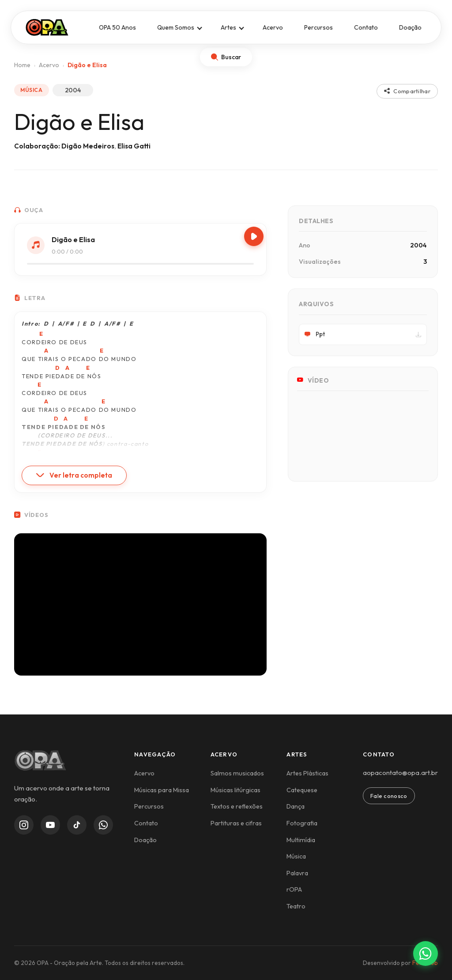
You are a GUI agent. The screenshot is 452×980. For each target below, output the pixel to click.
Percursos (318, 27)
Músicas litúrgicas (235, 790)
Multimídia (301, 840)
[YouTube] (50, 825)
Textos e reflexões (237, 806)
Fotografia (302, 823)
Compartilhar (407, 91)
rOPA (294, 889)
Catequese (302, 790)
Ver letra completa (74, 475)
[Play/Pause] (254, 236)
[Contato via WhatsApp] (426, 953)
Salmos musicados (237, 773)
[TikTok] (77, 825)
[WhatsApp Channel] (103, 825)
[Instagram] (24, 825)
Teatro (296, 906)
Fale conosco (389, 796)
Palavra (297, 873)
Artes (228, 27)
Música (296, 856)
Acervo (273, 27)
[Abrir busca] (226, 57)
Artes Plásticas (307, 773)
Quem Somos (176, 27)
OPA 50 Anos (117, 27)
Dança (296, 806)
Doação (410, 27)
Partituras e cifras (236, 823)
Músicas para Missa (162, 790)
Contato (366, 27)
